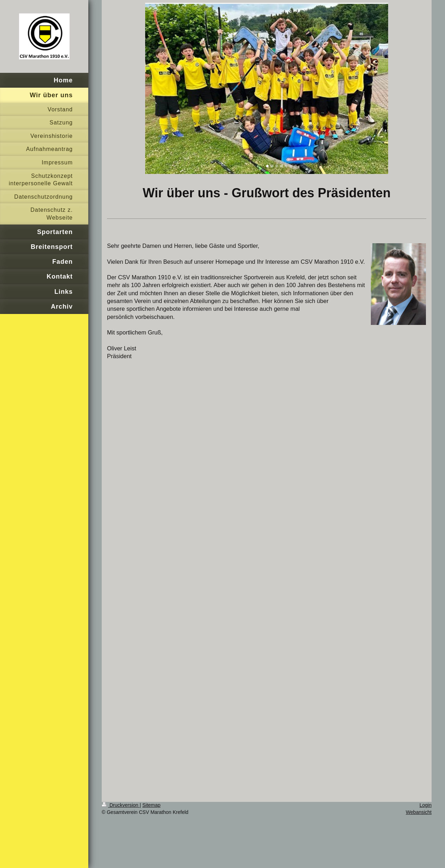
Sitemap (151, 805)
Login (426, 805)
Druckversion (121, 805)
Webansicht (419, 812)
